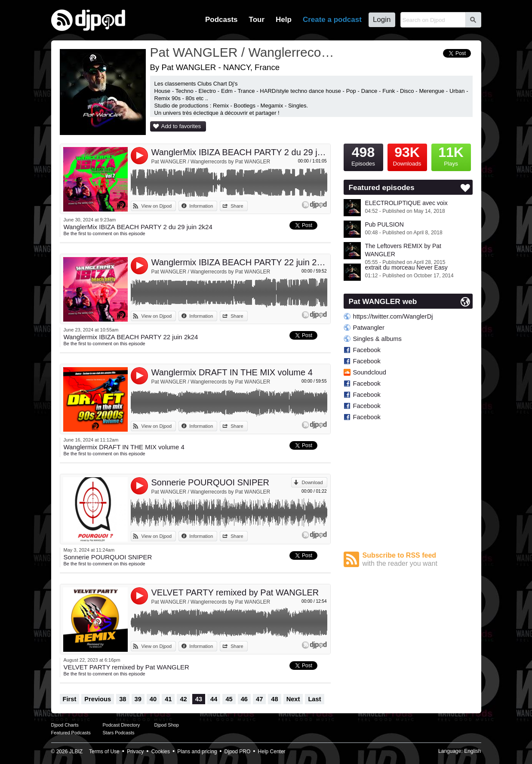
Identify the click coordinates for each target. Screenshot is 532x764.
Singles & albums (377, 339)
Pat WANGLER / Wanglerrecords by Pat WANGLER (211, 162)
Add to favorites (181, 126)
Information (201, 206)
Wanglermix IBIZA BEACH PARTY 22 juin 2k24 (239, 262)
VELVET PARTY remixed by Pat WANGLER (235, 592)
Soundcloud (370, 372)
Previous (98, 699)
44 (214, 699)
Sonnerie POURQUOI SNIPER (211, 482)
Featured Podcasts (71, 733)
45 (229, 699)
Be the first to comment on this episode (105, 233)
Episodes (363, 155)
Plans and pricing (197, 752)
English (472, 751)
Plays (451, 155)
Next (293, 699)
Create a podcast (332, 20)
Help (284, 20)
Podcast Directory (121, 725)
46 (244, 699)
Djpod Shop (167, 725)
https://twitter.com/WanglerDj (393, 316)
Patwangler (369, 328)
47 (259, 699)
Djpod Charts (65, 725)
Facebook (367, 350)
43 (199, 699)
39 (138, 699)
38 (123, 699)
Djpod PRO (238, 752)
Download (312, 482)
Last (314, 699)
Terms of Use (104, 752)
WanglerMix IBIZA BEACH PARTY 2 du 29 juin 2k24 (239, 152)
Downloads (407, 155)
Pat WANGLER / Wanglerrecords (243, 52)
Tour (257, 20)
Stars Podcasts (119, 733)
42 (183, 699)
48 (274, 699)
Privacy (135, 752)
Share (237, 206)
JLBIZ (76, 752)
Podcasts (221, 20)
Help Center (272, 752)
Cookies (161, 752)
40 (153, 699)
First (70, 699)
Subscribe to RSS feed (418, 560)
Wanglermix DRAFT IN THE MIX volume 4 (232, 372)
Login (382, 20)
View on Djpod (157, 206)
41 (168, 699)
